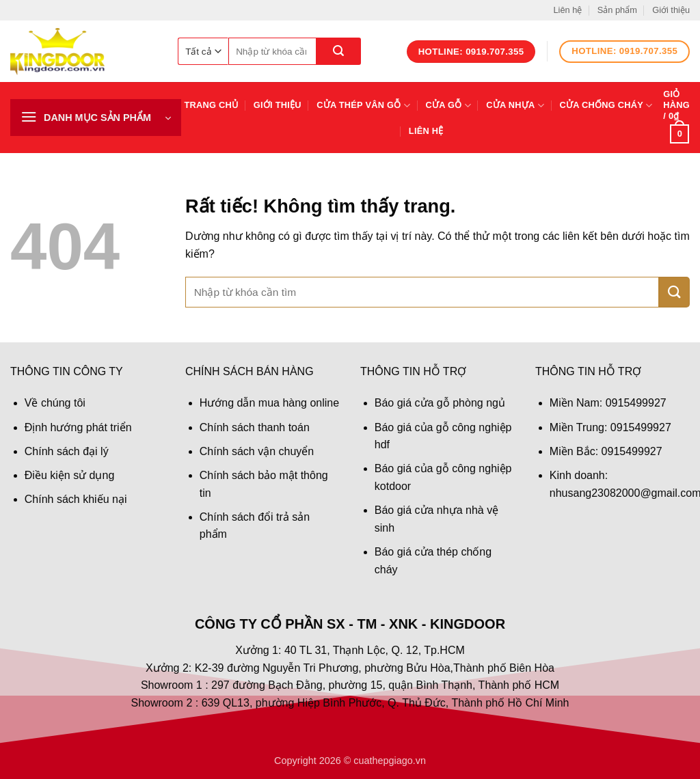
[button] (96, 118)
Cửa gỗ (448, 106)
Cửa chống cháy (606, 106)
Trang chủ (212, 105)
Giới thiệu (671, 10)
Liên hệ (567, 10)
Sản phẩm (617, 10)
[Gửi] (339, 51)
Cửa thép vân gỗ (363, 106)
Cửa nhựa (515, 106)
